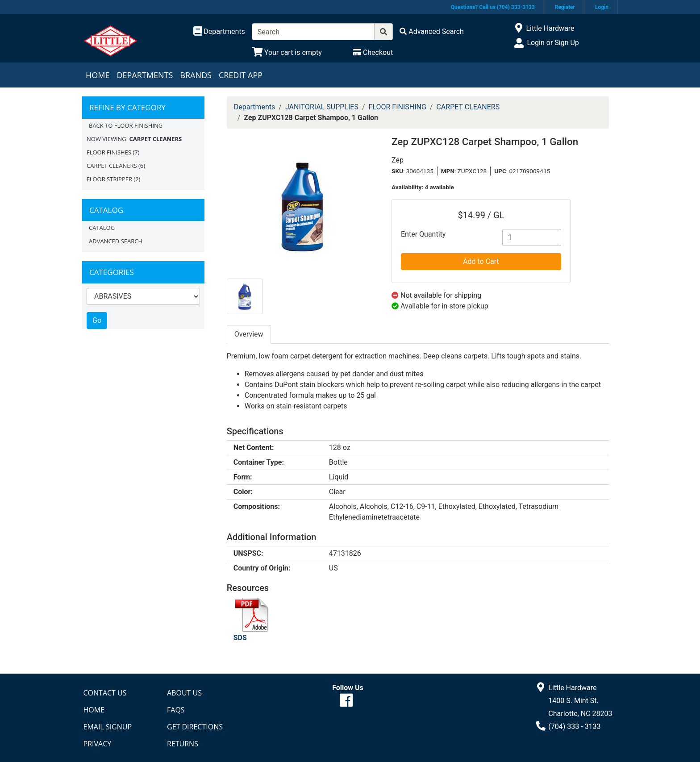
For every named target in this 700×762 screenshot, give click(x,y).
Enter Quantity (423, 234)
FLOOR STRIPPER (109, 179)
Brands (196, 75)
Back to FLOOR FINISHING (126, 125)
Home (98, 75)
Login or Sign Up (553, 43)
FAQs (176, 710)
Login (602, 7)
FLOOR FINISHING (398, 107)
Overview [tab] (249, 334)
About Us (184, 693)
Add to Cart (481, 261)
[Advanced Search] (432, 31)
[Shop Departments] (219, 32)
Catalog (102, 228)
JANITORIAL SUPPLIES (322, 107)
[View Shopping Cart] (287, 52)
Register (565, 7)
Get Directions (195, 727)
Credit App (241, 75)
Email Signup (108, 727)
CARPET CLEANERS (112, 166)
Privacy (98, 744)
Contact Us (105, 693)
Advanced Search (116, 241)
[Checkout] (373, 52)
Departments (145, 75)
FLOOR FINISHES (109, 152)
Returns (183, 744)
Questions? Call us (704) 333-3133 (493, 7)
